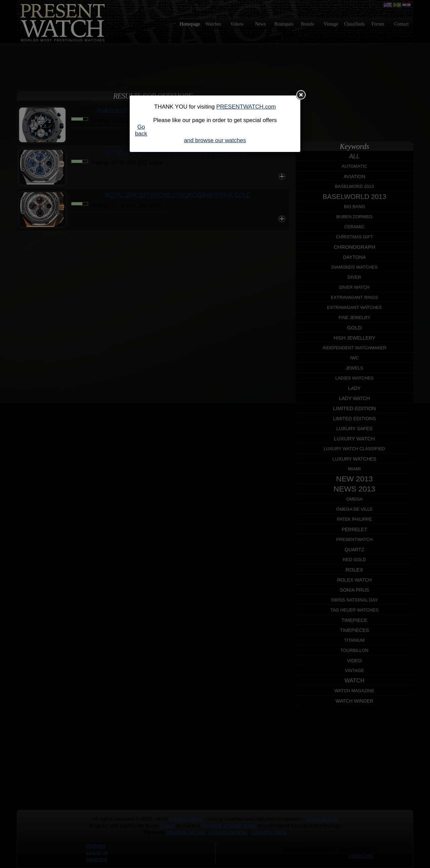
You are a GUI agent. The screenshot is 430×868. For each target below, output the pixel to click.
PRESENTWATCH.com (246, 107)
